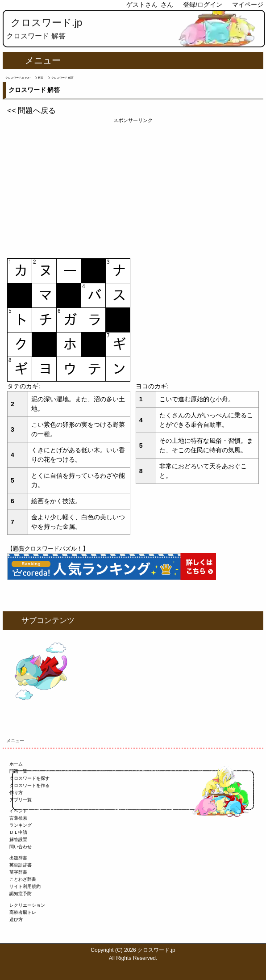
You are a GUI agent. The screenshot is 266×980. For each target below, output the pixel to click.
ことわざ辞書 (23, 879)
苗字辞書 (18, 872)
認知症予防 (21, 894)
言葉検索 (18, 818)
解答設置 (18, 839)
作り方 (16, 793)
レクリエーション (27, 905)
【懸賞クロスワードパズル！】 (48, 549)
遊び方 (16, 919)
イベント (18, 811)
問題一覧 (18, 771)
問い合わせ (21, 847)
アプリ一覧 (21, 800)
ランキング (21, 825)
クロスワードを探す (29, 778)
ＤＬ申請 (18, 832)
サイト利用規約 (25, 886)
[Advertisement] (133, 187)
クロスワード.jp (47, 23)
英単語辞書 (21, 865)
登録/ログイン (203, 4)
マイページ (248, 4)
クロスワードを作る (29, 785)
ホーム (16, 764)
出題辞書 (18, 858)
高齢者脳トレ (23, 912)
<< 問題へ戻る (31, 111)
